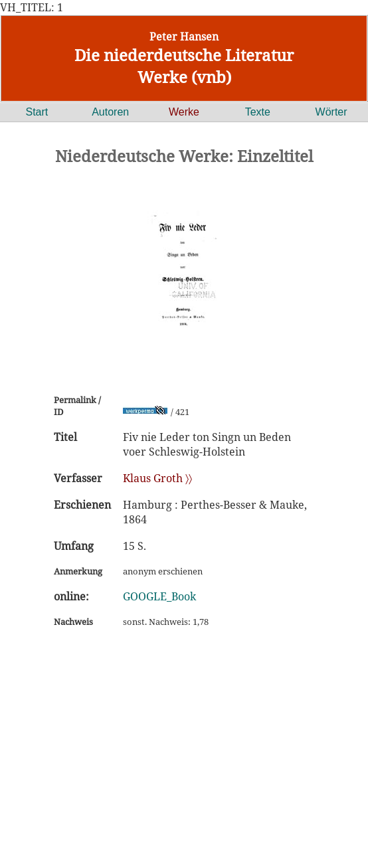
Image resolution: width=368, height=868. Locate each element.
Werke (184, 112)
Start (37, 112)
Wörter (331, 112)
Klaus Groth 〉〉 (157, 478)
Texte (258, 112)
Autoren (110, 112)
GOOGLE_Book (159, 596)
